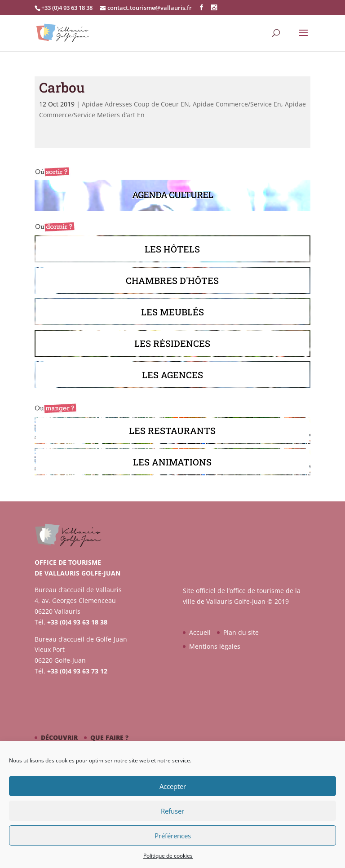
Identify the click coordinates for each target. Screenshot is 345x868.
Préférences (173, 836)
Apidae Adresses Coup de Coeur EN (135, 104)
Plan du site (241, 632)
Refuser (172, 811)
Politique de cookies (168, 856)
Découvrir (59, 737)
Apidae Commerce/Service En (237, 104)
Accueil (200, 632)
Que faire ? (109, 737)
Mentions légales (215, 646)
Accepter (173, 786)
